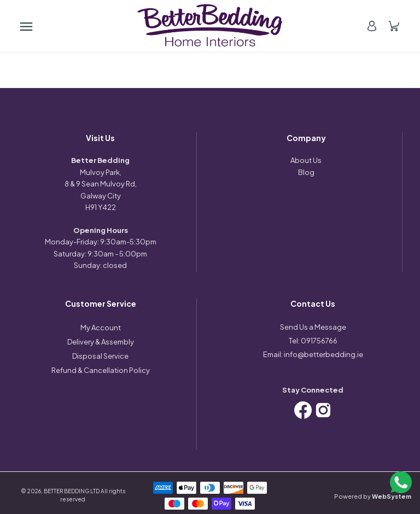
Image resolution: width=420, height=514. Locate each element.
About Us (306, 160)
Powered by (373, 496)
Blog (306, 172)
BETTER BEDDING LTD (72, 491)
